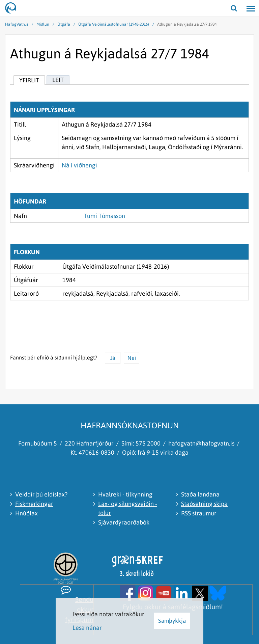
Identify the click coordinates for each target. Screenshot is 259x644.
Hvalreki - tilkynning (125, 494)
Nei (132, 358)
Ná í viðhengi (79, 165)
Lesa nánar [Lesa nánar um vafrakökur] (87, 628)
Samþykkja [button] (172, 621)
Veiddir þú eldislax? (41, 494)
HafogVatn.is (17, 24)
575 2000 (148, 443)
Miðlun (43, 24)
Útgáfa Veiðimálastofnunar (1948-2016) (114, 24)
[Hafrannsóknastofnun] (13, 8)
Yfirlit (29, 80)
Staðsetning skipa (204, 504)
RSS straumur (199, 513)
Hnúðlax (26, 513)
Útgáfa (64, 24)
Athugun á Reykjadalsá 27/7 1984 (187, 24)
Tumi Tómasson (104, 216)
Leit (58, 80)
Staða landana (200, 494)
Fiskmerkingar (34, 504)
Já (113, 358)
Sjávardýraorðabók (124, 522)
